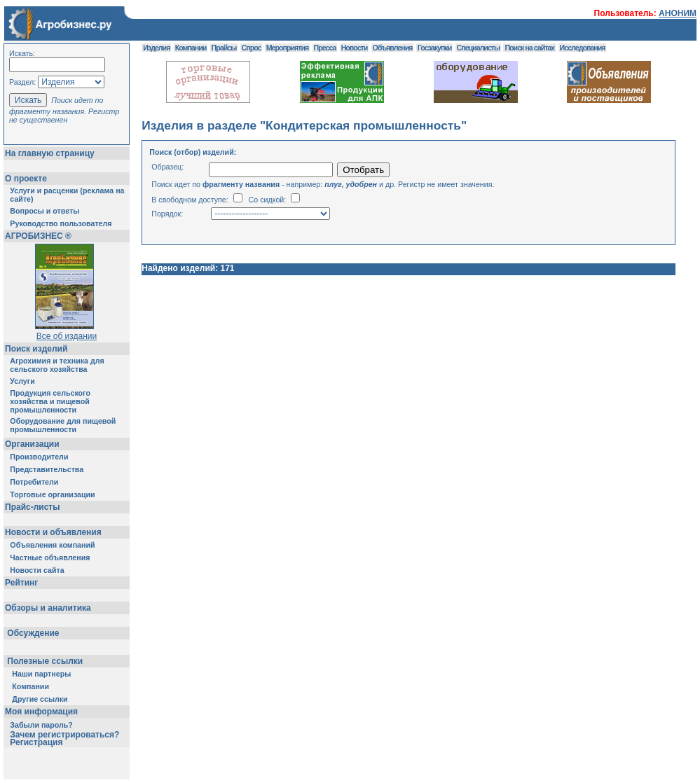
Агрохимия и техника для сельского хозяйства (57, 365)
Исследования (583, 48)
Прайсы (224, 48)
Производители (39, 457)
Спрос (252, 48)
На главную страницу (50, 153)
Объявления (393, 48)
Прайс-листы (32, 507)
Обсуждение (33, 633)
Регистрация (36, 742)
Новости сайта (37, 570)
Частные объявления (50, 557)
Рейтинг (21, 583)
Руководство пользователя (61, 223)
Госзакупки (434, 48)
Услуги (22, 381)
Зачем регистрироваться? (64, 735)
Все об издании (67, 336)
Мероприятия (287, 48)
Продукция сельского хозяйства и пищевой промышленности (50, 401)
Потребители (34, 482)
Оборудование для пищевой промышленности (63, 425)
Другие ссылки (40, 699)
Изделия (156, 48)
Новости (355, 48)
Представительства (47, 469)
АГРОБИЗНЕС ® (38, 236)
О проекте (26, 179)
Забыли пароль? (41, 725)
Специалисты (479, 48)
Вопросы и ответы (44, 211)
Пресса (325, 48)
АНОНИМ (678, 13)
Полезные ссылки (45, 661)
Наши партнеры (41, 674)
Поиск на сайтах (529, 48)
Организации (32, 444)
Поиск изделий (36, 349)
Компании (30, 686)
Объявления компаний (52, 545)
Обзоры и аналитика (48, 608)
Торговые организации (52, 494)
